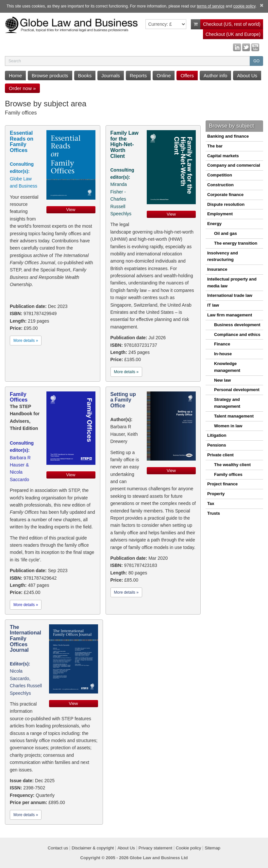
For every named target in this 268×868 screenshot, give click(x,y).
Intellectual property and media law (232, 282)
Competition (220, 175)
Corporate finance (225, 195)
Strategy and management (227, 403)
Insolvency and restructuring (223, 256)
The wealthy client (232, 465)
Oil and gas (226, 233)
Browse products (50, 76)
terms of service (211, 6)
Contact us (58, 848)
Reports (138, 76)
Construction (220, 185)
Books (85, 76)
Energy (214, 224)
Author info (216, 76)
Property (216, 494)
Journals (111, 76)
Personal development (237, 390)
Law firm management (230, 315)
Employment (220, 214)
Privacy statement (155, 848)
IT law (213, 305)
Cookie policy (188, 848)
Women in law (228, 426)
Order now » (22, 88)
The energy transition (236, 243)
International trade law (230, 295)
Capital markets (223, 156)
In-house (223, 354)
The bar (215, 146)
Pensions (217, 445)
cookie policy (244, 6)
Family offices (228, 474)
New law (222, 380)
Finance (222, 344)
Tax (211, 503)
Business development (237, 325)
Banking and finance (228, 136)
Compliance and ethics (237, 335)
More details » (26, 341)
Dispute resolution (226, 204)
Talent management (234, 416)
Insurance (217, 269)
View (71, 210)
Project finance (222, 484)
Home (15, 76)
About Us (247, 76)
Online (164, 76)
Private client (220, 455)
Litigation (217, 435)
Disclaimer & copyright (93, 848)
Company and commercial (234, 165)
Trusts (214, 513)
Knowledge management (227, 367)
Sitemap (212, 848)
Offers (187, 76)
